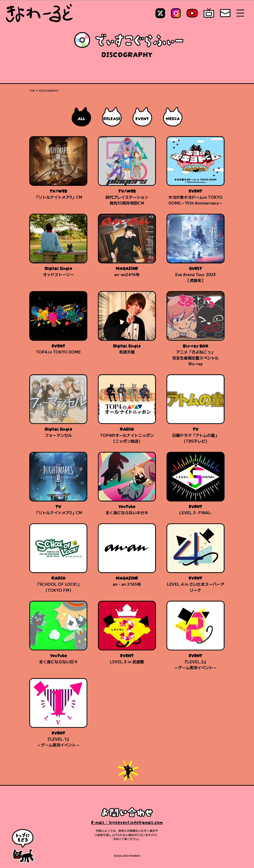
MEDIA (173, 118)
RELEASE (112, 118)
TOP (32, 90)
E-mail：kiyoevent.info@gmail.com (127, 822)
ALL (81, 118)
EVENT (142, 118)
